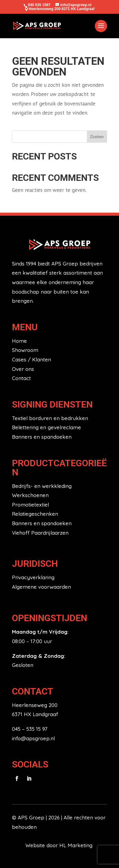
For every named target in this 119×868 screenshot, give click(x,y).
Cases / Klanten (32, 359)
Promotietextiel (30, 505)
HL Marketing (77, 845)
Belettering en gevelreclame (46, 427)
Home (19, 341)
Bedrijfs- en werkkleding (42, 486)
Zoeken (97, 137)
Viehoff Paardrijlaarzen (40, 533)
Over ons (23, 369)
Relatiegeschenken (35, 514)
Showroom (25, 350)
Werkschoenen (30, 495)
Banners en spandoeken (42, 437)
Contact (21, 378)
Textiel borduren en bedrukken (50, 418)
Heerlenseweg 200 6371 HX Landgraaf (62, 9)
